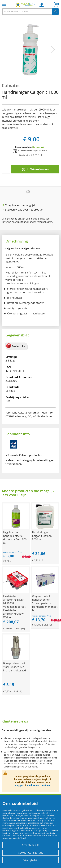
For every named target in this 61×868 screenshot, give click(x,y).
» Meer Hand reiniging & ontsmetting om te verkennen (30, 462)
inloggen (19, 785)
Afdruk (23, 838)
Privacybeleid (30, 860)
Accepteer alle (31, 845)
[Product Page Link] (16, 528)
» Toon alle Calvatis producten (24, 455)
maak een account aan (39, 785)
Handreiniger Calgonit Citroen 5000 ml (42, 536)
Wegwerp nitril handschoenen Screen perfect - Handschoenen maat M (45, 603)
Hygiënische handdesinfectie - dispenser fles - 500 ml (15, 538)
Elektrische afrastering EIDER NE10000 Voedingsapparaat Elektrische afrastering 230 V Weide (14, 607)
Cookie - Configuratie (31, 853)
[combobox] (30, 12)
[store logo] (26, 4)
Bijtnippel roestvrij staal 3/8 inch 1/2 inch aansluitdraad (15, 667)
